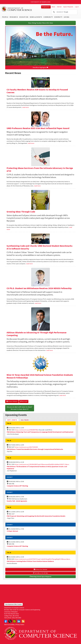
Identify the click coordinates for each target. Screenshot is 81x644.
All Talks (25, 420)
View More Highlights (40, 67)
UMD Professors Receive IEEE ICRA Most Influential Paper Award (38, 128)
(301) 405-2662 (16, 618)
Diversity (58, 17)
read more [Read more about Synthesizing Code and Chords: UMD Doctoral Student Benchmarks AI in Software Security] (29, 264)
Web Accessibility (9, 625)
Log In (77, 7)
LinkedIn (19, 621)
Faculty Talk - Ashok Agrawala (17, 501)
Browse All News (12, 401)
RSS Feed (24, 401)
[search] (64, 12)
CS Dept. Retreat (12, 531)
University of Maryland (41, 2)
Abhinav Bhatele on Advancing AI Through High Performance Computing (36, 334)
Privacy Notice (20, 625)
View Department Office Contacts (13, 604)
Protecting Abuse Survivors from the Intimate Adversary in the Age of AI (40, 169)
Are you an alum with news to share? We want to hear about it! (20, 408)
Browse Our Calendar (40, 569)
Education (24, 17)
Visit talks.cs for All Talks (40, 573)
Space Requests (68, 7)
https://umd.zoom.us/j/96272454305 (26, 447)
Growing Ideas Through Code (21, 212)
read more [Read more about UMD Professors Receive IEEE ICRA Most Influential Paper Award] (31, 143)
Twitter (10, 621)
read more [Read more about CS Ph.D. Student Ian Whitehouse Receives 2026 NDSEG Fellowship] (38, 303)
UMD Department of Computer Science (17, 9)
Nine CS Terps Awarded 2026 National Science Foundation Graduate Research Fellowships (40, 376)
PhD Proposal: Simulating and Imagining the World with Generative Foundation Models (36, 516)
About (53, 7)
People (5, 17)
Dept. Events (13, 420)
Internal (59, 7)
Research (14, 17)
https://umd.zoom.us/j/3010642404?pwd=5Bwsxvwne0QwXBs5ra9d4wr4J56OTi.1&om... (42, 464)
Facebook (6, 621)
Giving (67, 17)
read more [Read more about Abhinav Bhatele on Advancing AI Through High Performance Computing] (50, 350)
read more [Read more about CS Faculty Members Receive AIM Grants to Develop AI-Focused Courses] (26, 107)
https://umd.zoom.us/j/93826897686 (26, 430)
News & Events (36, 17)
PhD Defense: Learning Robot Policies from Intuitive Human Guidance (30, 561)
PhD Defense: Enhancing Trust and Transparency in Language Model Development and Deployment (40, 432)
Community (48, 17)
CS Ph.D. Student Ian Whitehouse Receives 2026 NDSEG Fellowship (39, 288)
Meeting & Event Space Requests (40, 577)
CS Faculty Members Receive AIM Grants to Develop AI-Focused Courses (37, 91)
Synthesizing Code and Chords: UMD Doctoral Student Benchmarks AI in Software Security (40, 247)
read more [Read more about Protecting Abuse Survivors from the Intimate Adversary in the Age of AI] (37, 186)
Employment (46, 7)
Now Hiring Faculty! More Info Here (41, 23)
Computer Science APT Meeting (17, 486)
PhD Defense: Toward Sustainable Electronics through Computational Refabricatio (35, 449)
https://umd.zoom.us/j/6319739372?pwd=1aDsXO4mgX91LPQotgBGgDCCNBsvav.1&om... (43, 559)
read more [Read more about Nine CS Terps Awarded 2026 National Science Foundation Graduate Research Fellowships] (63, 395)
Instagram (14, 621)
